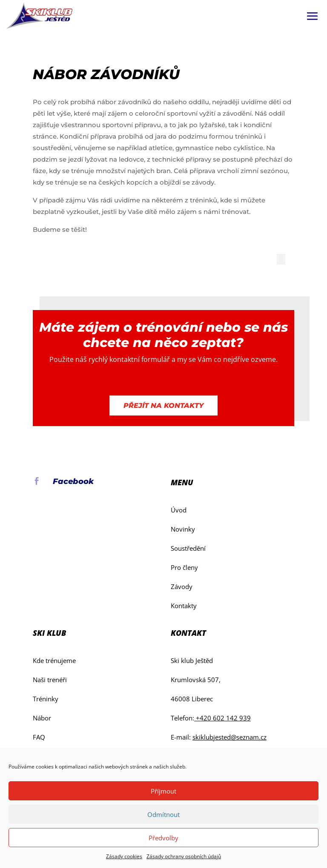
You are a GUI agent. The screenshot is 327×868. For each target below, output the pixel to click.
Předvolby (163, 838)
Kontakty (184, 606)
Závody (182, 586)
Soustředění (188, 548)
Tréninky (46, 699)
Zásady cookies (124, 856)
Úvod (179, 510)
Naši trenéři (50, 680)
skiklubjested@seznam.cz (229, 737)
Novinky (183, 529)
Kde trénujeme (54, 660)
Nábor (42, 718)
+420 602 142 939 (222, 718)
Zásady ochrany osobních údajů (184, 856)
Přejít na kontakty (163, 406)
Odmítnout (163, 814)
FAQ (39, 737)
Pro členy (184, 567)
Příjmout (163, 791)
